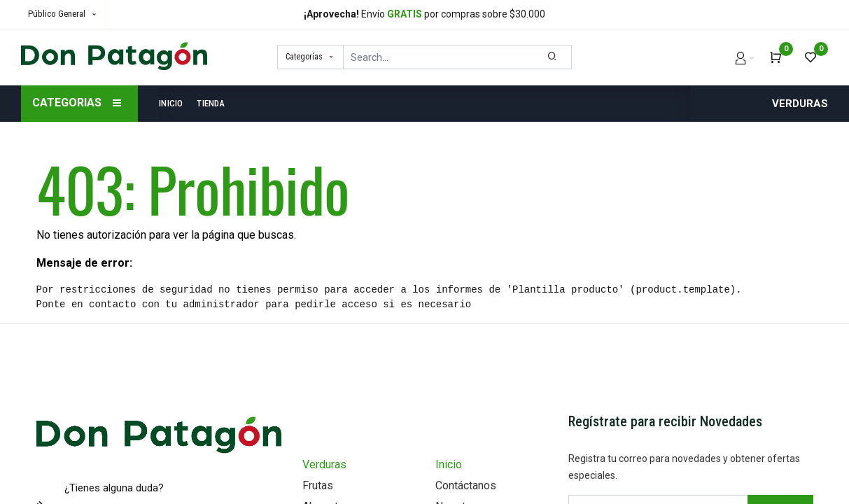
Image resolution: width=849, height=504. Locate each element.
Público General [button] (58, 14)
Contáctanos (466, 485)
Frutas (318, 485)
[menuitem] (174, 104)
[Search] (553, 57)
